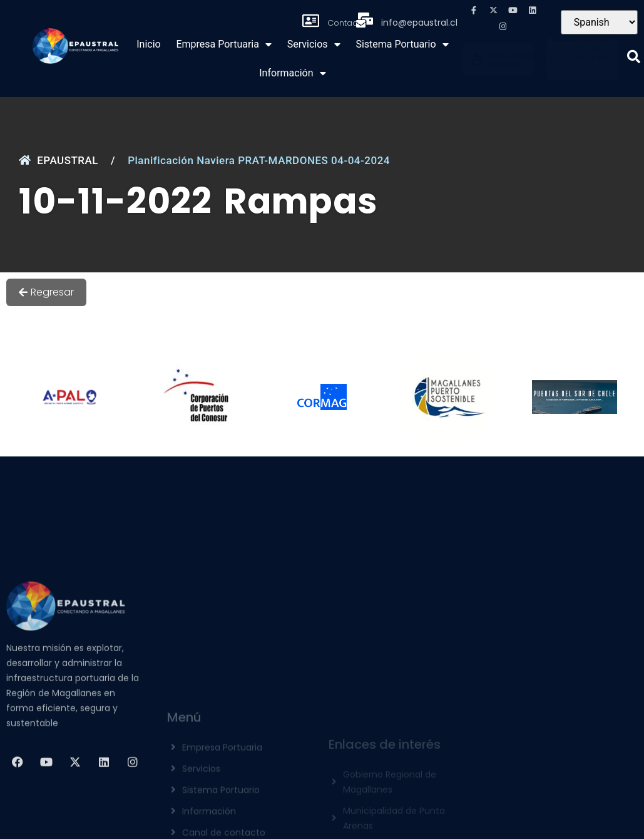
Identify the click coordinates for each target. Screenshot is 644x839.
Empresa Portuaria (224, 44)
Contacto (346, 23)
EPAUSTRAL (59, 160)
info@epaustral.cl (419, 23)
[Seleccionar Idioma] (599, 22)
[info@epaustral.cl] (365, 20)
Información (292, 73)
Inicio (148, 44)
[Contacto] (311, 21)
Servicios (314, 44)
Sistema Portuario (402, 44)
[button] (634, 57)
